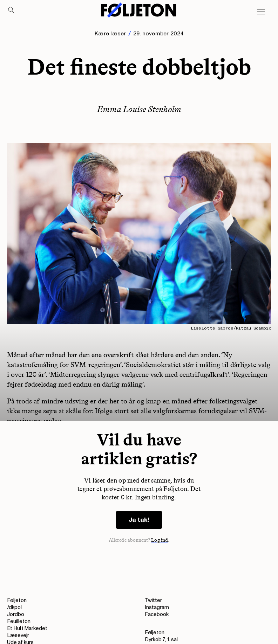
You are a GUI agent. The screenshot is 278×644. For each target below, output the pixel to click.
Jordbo (16, 614)
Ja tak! (139, 520)
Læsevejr (18, 635)
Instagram (157, 607)
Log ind (160, 540)
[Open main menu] (261, 12)
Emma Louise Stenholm (139, 109)
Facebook (157, 614)
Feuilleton (19, 621)
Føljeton (17, 600)
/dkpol (14, 607)
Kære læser (110, 34)
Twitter (153, 600)
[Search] (12, 11)
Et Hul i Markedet (27, 628)
